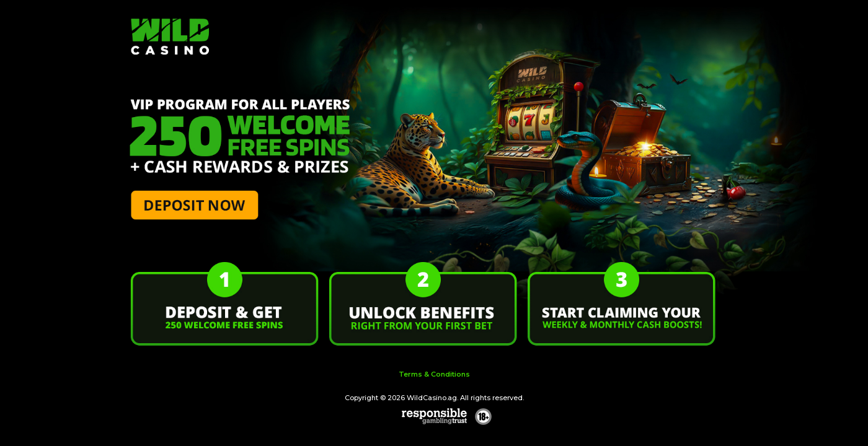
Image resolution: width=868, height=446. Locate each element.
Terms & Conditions (434, 374)
